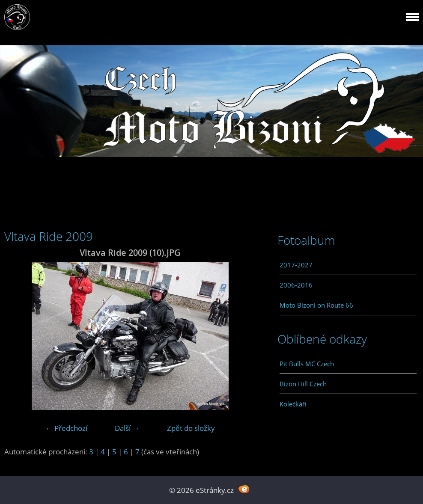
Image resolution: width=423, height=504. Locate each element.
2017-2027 (296, 265)
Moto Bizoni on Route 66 (316, 305)
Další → (127, 428)
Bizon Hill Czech (303, 384)
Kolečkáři (293, 404)
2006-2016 (296, 285)
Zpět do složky (191, 428)
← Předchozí (66, 428)
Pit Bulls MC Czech (307, 364)
